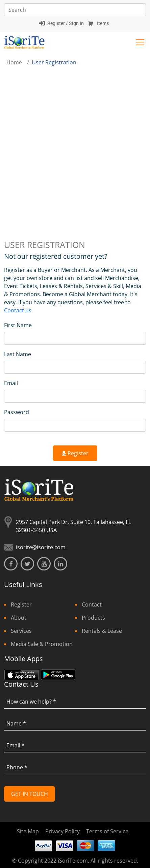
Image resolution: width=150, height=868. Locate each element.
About (19, 618)
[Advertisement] (75, 145)
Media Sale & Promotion (42, 644)
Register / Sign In (66, 23)
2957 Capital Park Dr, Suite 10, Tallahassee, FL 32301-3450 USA (73, 526)
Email (11, 383)
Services (21, 631)
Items (103, 23)
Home (14, 62)
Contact (92, 604)
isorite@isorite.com (41, 547)
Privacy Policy (62, 831)
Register (75, 453)
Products (93, 618)
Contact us (18, 310)
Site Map (28, 831)
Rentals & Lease (102, 631)
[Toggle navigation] (140, 42)
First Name (18, 325)
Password (17, 412)
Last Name (18, 354)
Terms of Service (107, 831)
